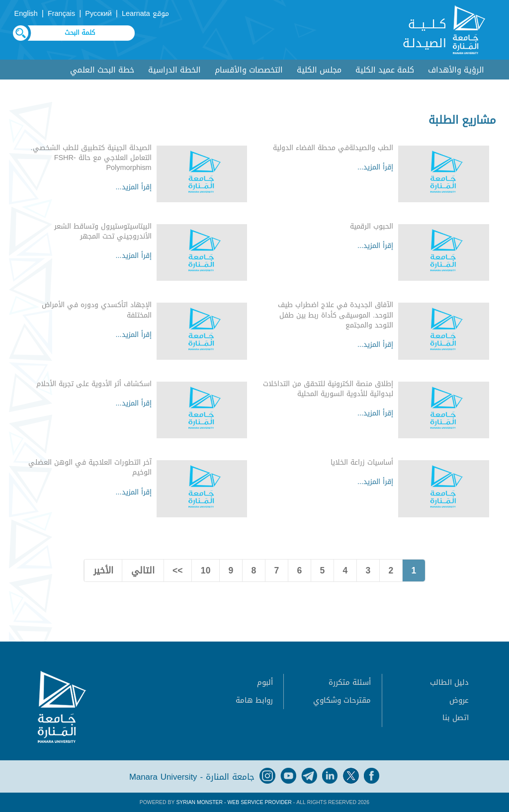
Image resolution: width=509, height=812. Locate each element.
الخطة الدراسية (174, 70)
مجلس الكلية (319, 70)
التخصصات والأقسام (249, 70)
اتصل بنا (456, 718)
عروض (459, 700)
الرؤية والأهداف (456, 70)
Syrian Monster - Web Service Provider (234, 802)
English (26, 14)
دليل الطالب (449, 682)
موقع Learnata (145, 14)
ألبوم (265, 682)
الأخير (103, 570)
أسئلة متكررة (350, 682)
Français (61, 14)
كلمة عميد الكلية (385, 70)
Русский (98, 14)
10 (206, 570)
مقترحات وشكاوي (342, 700)
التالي (143, 570)
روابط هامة (254, 700)
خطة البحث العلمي (102, 70)
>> (178, 570)
